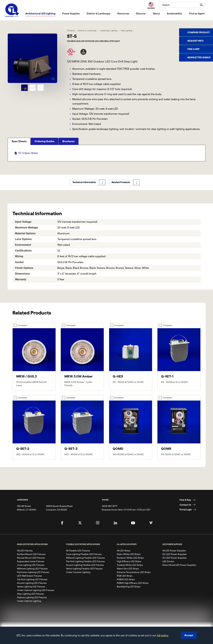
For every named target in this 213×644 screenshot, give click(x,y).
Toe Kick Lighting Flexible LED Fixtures (85, 566)
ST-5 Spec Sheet (28, 171)
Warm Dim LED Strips (128, 573)
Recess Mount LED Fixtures (31, 563)
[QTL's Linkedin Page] (115, 528)
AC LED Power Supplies (174, 563)
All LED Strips (124, 555)
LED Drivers (168, 566)
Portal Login (186, 514)
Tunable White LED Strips (130, 570)
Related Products (121, 187)
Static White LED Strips (129, 559)
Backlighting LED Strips (129, 591)
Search (166, 5)
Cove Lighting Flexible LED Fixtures (84, 559)
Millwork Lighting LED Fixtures (32, 573)
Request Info (195, 41)
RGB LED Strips (125, 581)
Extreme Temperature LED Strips (134, 577)
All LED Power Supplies (174, 555)
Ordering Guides (44, 159)
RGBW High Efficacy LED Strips (133, 588)
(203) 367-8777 (110, 511)
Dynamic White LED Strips (130, 563)
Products (71, 30)
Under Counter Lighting (78, 577)
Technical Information (84, 187)
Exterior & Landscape (98, 13)
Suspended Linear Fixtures (31, 566)
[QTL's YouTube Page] (133, 528)
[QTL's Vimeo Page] (151, 528)
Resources (123, 13)
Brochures (68, 159)
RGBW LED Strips (126, 584)
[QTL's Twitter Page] (80, 528)
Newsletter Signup (199, 57)
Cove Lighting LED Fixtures (31, 570)
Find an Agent (197, 13)
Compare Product (199, 32)
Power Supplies (71, 13)
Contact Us (185, 509)
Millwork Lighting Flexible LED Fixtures (85, 563)
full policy (163, 635)
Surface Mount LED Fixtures (31, 559)
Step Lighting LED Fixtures (30, 599)
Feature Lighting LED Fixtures (32, 602)
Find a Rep (193, 49)
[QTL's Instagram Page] (98, 528)
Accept (189, 635)
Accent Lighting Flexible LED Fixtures (85, 570)
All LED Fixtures (25, 555)
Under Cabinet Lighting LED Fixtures (36, 595)
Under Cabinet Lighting (29, 606)
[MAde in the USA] (151, 5)
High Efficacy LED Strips (129, 566)
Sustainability (174, 13)
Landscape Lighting (109, 30)
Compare (22, 330)
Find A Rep (185, 504)
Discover (141, 13)
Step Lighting (126, 30)
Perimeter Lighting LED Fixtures (33, 577)
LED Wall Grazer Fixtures (29, 581)
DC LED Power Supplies (174, 559)
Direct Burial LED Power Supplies (179, 570)
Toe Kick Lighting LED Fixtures (32, 584)
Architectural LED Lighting (40, 13)
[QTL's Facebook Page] (62, 528)
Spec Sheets (19, 159)
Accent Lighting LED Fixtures (32, 588)
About (156, 13)
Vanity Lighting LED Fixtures (31, 591)
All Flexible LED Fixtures (78, 555)
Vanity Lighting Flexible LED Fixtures (84, 573)
